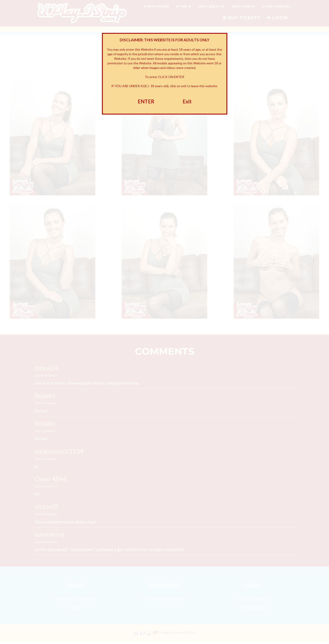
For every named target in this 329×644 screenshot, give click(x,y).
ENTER (146, 101)
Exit (187, 101)
